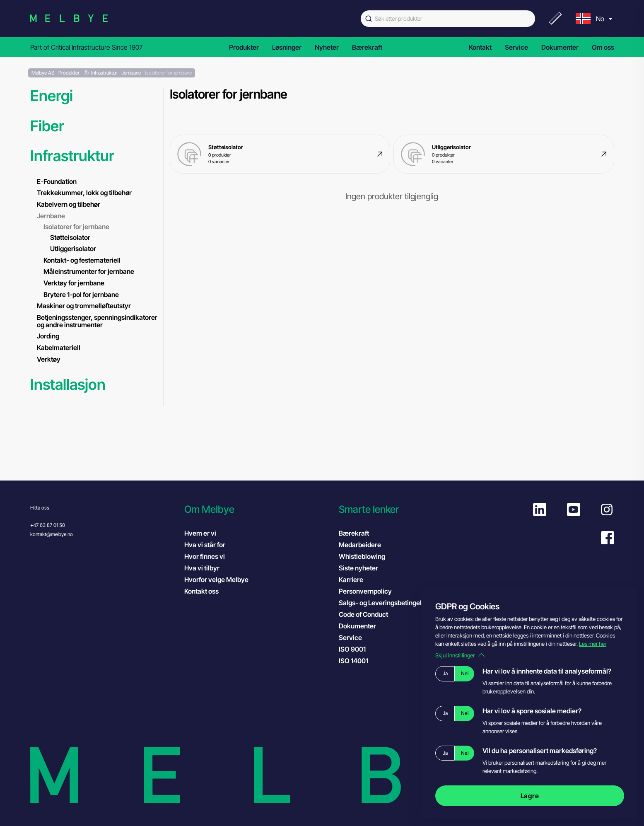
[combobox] (448, 19)
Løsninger (287, 47)
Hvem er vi (200, 533)
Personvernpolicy (365, 591)
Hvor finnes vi (205, 556)
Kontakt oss (201, 591)
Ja (445, 673)
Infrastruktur (72, 156)
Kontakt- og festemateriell (82, 260)
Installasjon (68, 385)
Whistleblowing (362, 556)
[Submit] (368, 19)
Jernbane (51, 216)
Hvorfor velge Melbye (216, 580)
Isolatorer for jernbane (76, 227)
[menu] (593, 18)
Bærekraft (367, 47)
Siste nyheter (358, 568)
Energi (52, 96)
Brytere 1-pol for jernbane (81, 295)
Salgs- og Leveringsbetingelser (385, 603)
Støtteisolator (70, 237)
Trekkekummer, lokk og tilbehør (84, 193)
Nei (465, 673)
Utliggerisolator (73, 249)
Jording (48, 336)
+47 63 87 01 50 (48, 525)
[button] (257, 509)
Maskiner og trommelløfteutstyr (84, 306)
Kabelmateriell (59, 348)
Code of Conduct (372, 614)
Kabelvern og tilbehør (69, 204)
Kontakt (480, 47)
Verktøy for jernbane (74, 283)
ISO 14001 (362, 660)
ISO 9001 (361, 649)
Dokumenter (560, 47)
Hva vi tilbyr (202, 568)
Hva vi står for (205, 545)
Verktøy (49, 359)
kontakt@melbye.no (52, 534)
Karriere (351, 580)
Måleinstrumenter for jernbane (89, 271)
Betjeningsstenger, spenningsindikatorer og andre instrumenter (97, 321)
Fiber (47, 126)
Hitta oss (40, 508)
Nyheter (327, 47)
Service (516, 47)
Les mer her (593, 644)
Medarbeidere (360, 545)
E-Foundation (57, 181)
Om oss (603, 47)
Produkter (244, 47)
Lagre (530, 796)
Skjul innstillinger (460, 655)
